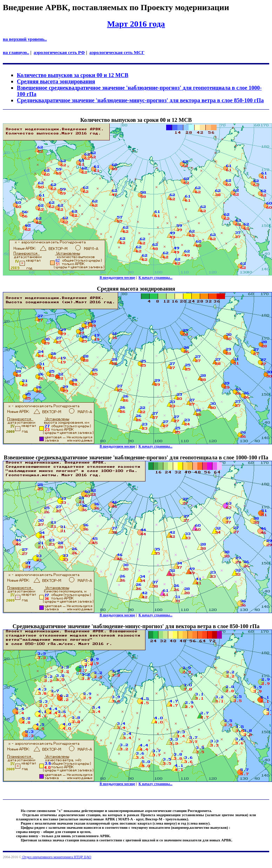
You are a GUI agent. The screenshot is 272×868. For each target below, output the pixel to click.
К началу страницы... (155, 277)
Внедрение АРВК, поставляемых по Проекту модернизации (116, 7)
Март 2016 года (136, 24)
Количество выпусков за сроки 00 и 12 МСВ (73, 75)
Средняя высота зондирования (56, 81)
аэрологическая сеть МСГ (117, 52)
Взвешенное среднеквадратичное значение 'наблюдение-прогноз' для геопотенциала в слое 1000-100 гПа (136, 457)
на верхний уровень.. (25, 39)
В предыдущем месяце (117, 277)
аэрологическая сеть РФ (59, 52)
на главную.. (16, 52)
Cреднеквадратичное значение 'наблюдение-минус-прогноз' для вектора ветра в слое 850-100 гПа (140, 100)
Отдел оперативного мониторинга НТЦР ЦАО (56, 857)
